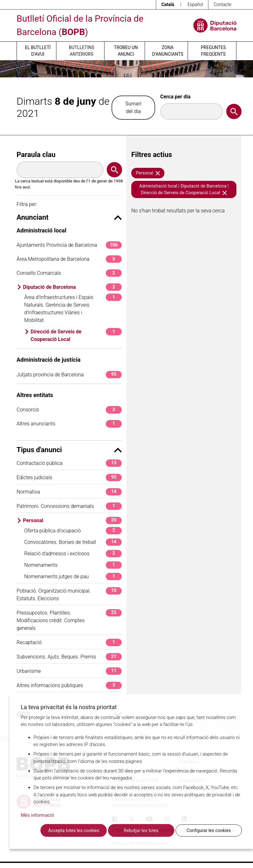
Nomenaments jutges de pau (73, 576)
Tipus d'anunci (69, 450)
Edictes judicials (69, 477)
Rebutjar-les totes (141, 830)
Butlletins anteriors (82, 51)
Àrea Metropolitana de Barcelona (69, 259)
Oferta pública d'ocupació (73, 531)
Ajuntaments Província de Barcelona (69, 245)
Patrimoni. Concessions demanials (69, 506)
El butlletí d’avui (38, 51)
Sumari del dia (133, 107)
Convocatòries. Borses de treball (73, 542)
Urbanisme (69, 671)
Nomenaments (73, 565)
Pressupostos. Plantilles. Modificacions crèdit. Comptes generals (69, 620)
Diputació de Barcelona (72, 287)
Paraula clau (36, 155)
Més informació (37, 815)
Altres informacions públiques (69, 685)
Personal (72, 520)
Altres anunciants (69, 424)
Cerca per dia (175, 97)
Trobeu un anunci (126, 51)
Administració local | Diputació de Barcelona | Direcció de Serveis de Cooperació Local (184, 189)
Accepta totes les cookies (74, 830)
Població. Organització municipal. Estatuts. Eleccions (69, 594)
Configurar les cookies (209, 830)
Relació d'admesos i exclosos (73, 554)
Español (195, 4)
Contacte (222, 4)
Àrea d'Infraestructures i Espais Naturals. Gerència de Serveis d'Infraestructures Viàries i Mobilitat (73, 308)
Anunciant (69, 217)
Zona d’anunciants (168, 51)
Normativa (69, 492)
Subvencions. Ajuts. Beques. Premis (69, 657)
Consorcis (69, 410)
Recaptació (69, 642)
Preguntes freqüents (213, 51)
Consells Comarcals (69, 273)
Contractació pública (69, 463)
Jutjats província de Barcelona (69, 375)
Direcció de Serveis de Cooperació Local (76, 335)
